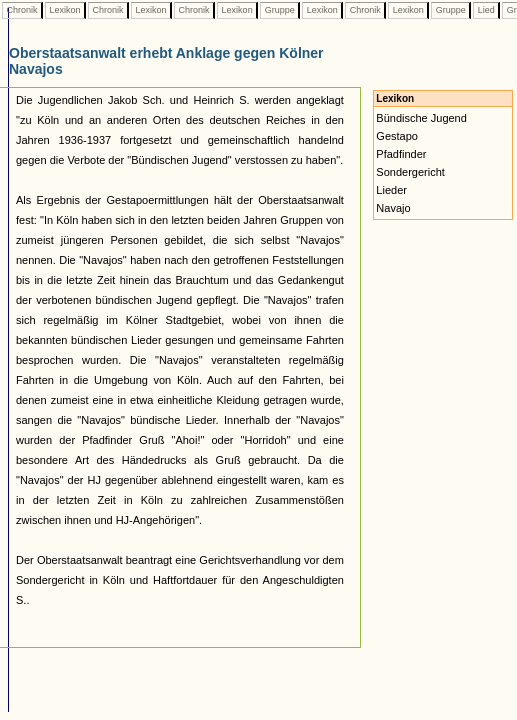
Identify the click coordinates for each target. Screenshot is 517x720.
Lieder (391, 190)
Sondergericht (410, 172)
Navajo (393, 208)
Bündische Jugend (421, 118)
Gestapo (397, 136)
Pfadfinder (401, 154)
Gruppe (279, 10)
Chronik (22, 10)
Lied (486, 10)
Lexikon (65, 10)
